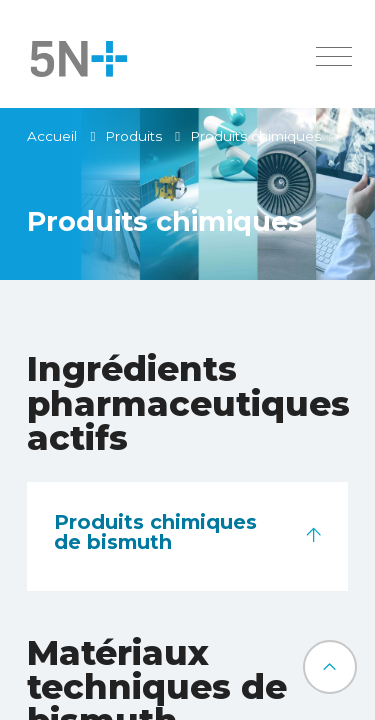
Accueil (52, 136)
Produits (133, 136)
